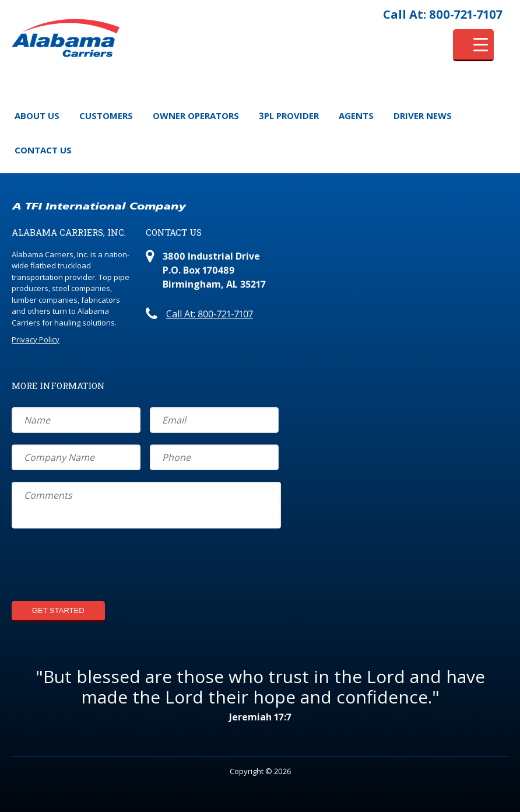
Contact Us (43, 150)
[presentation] (100, 566)
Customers (106, 116)
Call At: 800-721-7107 (443, 14)
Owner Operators (196, 116)
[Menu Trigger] (473, 45)
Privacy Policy (36, 339)
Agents (356, 116)
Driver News (423, 116)
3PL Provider (289, 116)
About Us (37, 116)
